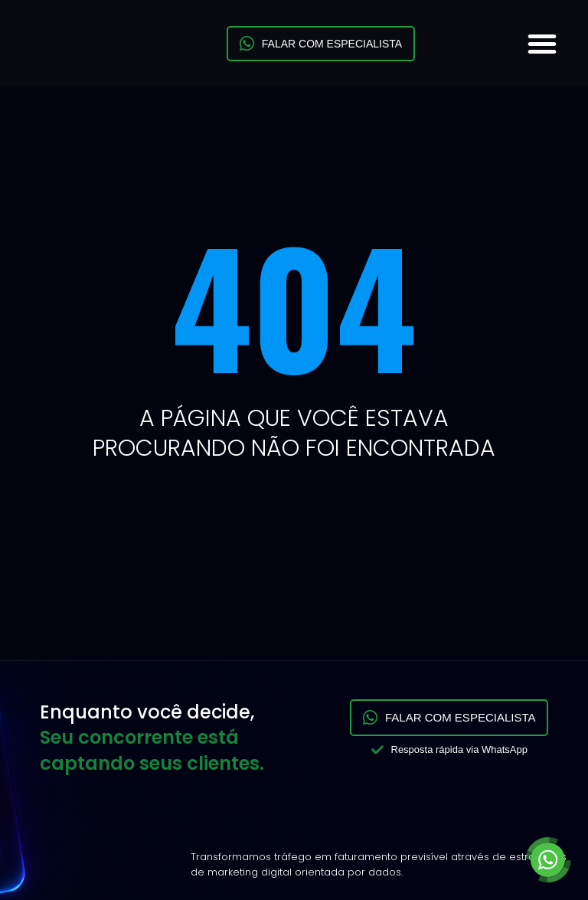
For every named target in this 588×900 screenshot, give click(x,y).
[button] (542, 44)
